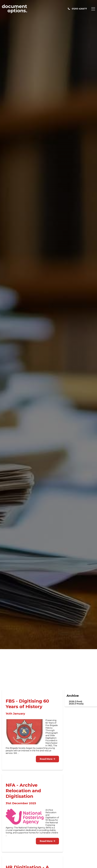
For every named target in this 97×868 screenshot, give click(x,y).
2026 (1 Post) (75, 701)
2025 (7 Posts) (76, 704)
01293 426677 (77, 9)
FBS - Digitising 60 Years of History (27, 704)
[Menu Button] (93, 9)
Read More (47, 759)
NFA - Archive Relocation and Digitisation (23, 791)
